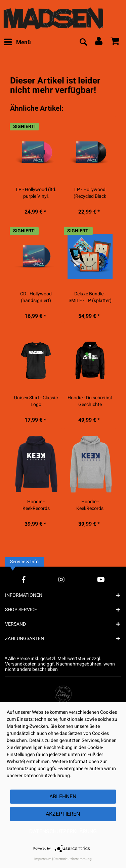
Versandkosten (21, 664)
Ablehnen (63, 797)
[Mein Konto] (99, 43)
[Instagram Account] (61, 580)
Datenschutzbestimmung (73, 859)
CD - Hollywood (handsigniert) (36, 297)
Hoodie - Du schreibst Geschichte (90, 401)
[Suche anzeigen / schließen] (83, 43)
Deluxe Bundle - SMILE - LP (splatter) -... (90, 297)
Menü (17, 42)
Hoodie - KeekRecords (36, 505)
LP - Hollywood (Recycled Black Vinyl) (90, 193)
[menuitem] (17, 43)
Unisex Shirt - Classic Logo (36, 401)
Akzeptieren (63, 814)
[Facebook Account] (24, 580)
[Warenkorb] (115, 43)
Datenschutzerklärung (63, 831)
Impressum (43, 859)
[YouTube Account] (101, 580)
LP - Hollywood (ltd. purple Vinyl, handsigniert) (36, 193)
